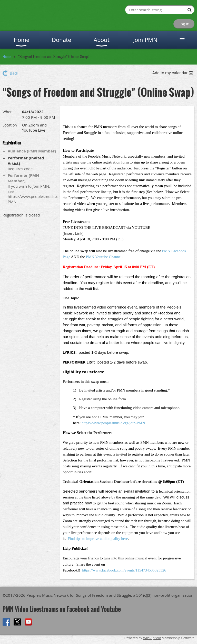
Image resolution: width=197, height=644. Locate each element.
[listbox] (173, 73)
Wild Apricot (152, 638)
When (8, 112)
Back (14, 73)
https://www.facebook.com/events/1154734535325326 (124, 570)
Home (7, 57)
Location (10, 125)
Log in (184, 24)
